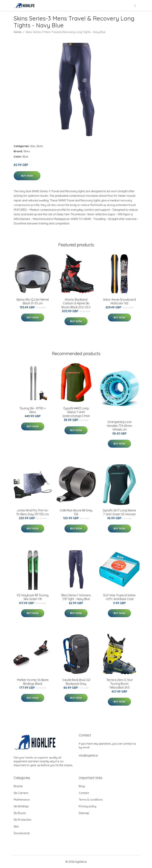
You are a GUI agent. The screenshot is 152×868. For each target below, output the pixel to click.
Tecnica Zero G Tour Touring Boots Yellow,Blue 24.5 (119, 684)
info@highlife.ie (88, 756)
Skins (40, 146)
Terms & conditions (91, 800)
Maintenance (22, 800)
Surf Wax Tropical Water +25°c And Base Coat (119, 597)
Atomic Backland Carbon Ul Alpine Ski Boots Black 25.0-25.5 (76, 303)
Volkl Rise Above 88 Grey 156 (76, 512)
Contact (84, 793)
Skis (33, 146)
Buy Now (27, 176)
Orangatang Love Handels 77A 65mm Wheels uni (119, 426)
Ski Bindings (21, 806)
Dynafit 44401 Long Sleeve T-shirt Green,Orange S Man (76, 412)
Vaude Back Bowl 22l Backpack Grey (76, 682)
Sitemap (84, 813)
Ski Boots (20, 813)
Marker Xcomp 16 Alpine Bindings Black (33, 682)
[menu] (135, 6)
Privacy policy (87, 806)
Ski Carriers (21, 793)
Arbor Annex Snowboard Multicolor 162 (119, 301)
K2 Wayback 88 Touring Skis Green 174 (33, 597)
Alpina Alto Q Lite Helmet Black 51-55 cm (33, 301)
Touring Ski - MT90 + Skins (33, 410)
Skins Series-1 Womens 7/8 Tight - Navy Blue (76, 597)
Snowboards (22, 833)
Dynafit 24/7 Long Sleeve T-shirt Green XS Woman (119, 512)
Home (18, 32)
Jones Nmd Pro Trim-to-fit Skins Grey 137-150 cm (33, 512)
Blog (82, 786)
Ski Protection (23, 820)
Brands (18, 786)
